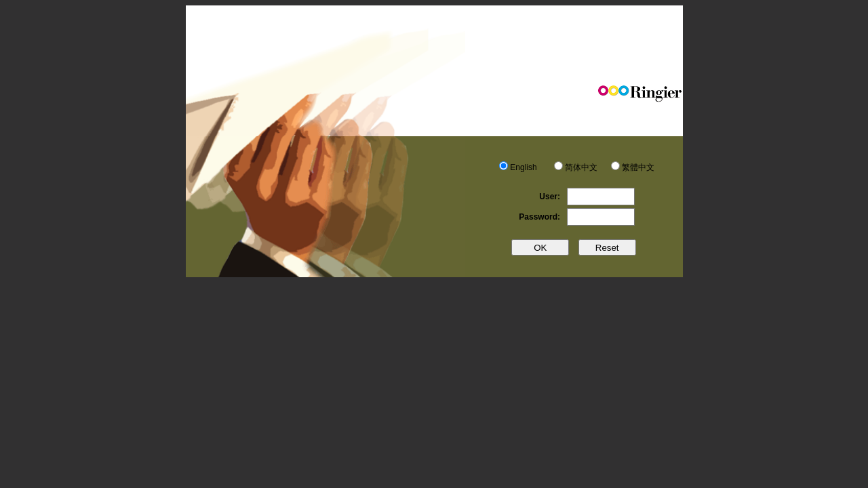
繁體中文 (638, 167)
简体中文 (581, 167)
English (523, 167)
